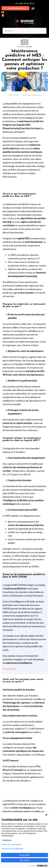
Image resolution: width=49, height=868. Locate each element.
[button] (15, 8)
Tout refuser (24, 860)
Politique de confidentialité (12, 849)
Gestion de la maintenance (32, 95)
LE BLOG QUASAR (25, 47)
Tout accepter (25, 855)
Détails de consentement (12, 845)
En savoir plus (10, 669)
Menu (9, 31)
